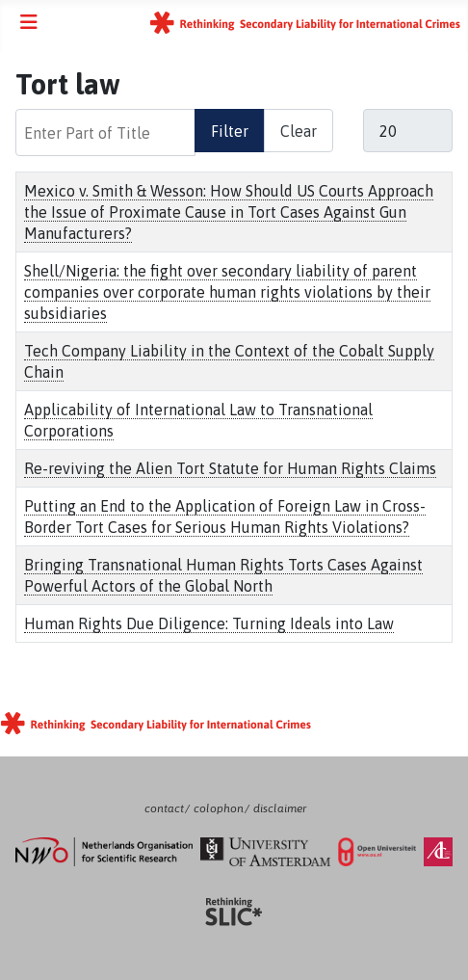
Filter (230, 131)
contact (164, 808)
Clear (299, 131)
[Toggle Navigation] (29, 22)
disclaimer (280, 808)
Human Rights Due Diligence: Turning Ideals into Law (209, 623)
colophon (219, 808)
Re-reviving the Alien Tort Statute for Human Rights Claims (230, 468)
